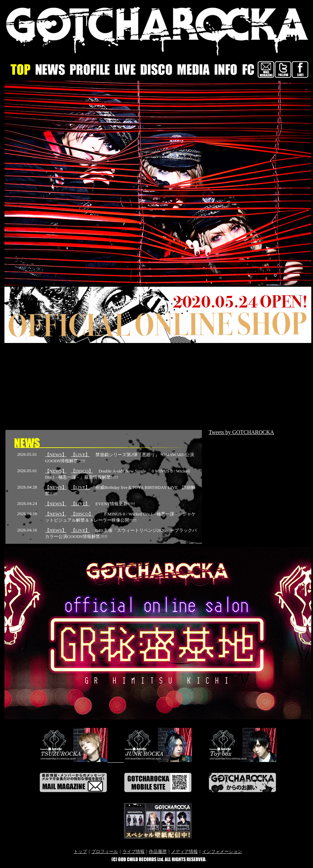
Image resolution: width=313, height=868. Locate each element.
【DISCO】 (82, 471)
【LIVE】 (80, 455)
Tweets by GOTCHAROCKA (241, 432)
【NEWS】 (56, 455)
